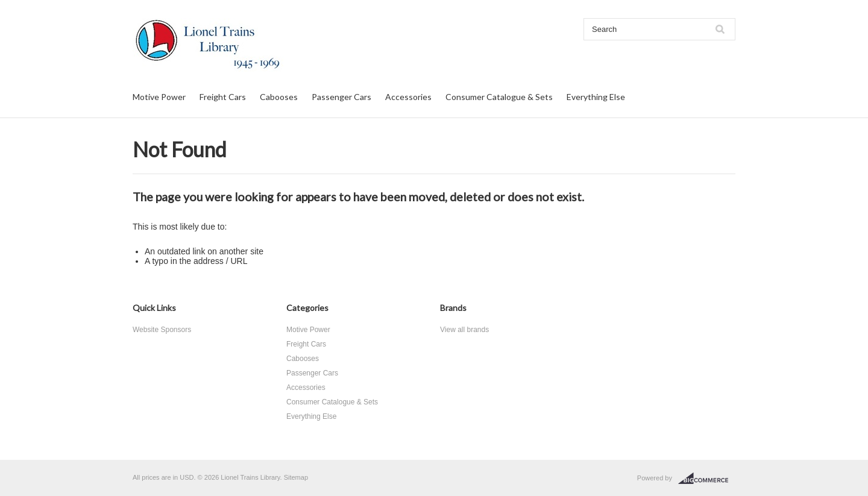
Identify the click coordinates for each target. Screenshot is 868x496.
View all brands (464, 330)
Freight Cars (223, 97)
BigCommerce (707, 479)
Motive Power (159, 97)
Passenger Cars (341, 97)
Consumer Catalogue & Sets (499, 97)
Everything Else (596, 97)
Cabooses (279, 97)
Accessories (408, 97)
